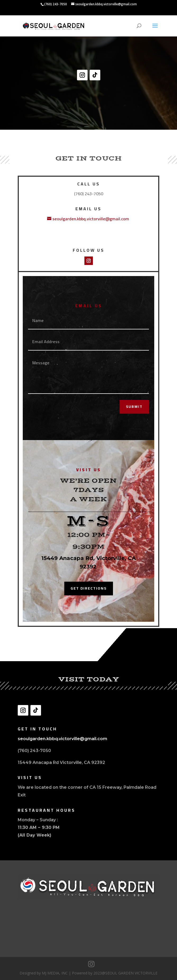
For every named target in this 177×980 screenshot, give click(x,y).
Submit (134, 407)
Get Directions (89, 588)
